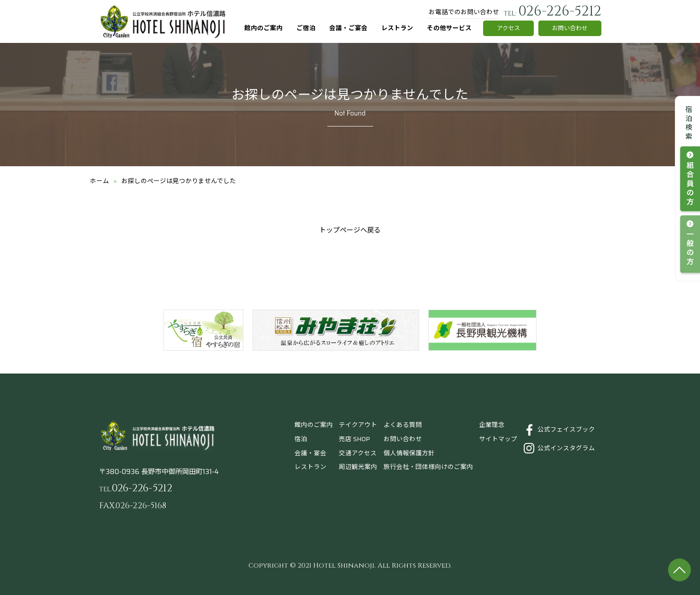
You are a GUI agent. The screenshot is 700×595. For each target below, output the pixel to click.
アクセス (508, 28)
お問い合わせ (570, 28)
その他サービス (449, 28)
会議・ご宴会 (348, 28)
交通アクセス (358, 453)
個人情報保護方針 (409, 453)
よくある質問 (403, 425)
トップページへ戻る (350, 230)
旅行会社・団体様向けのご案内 (428, 467)
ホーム (100, 181)
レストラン (397, 28)
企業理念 (492, 425)
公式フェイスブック (566, 429)
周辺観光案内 (358, 467)
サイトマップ (498, 439)
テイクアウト (358, 425)
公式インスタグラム (566, 448)
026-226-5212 (553, 11)
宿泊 (301, 439)
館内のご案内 (263, 28)
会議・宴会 (311, 453)
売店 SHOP (354, 439)
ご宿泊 (306, 28)
